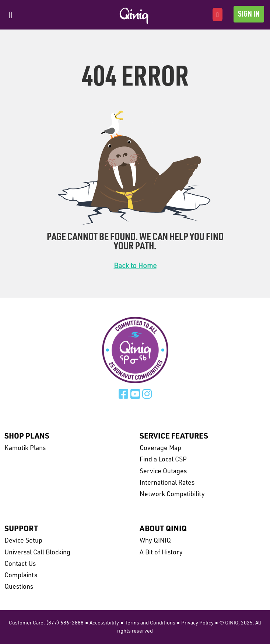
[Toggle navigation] (11, 15)
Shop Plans (27, 437)
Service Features (174, 437)
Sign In (249, 15)
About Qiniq (163, 529)
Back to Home (135, 266)
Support (21, 529)
